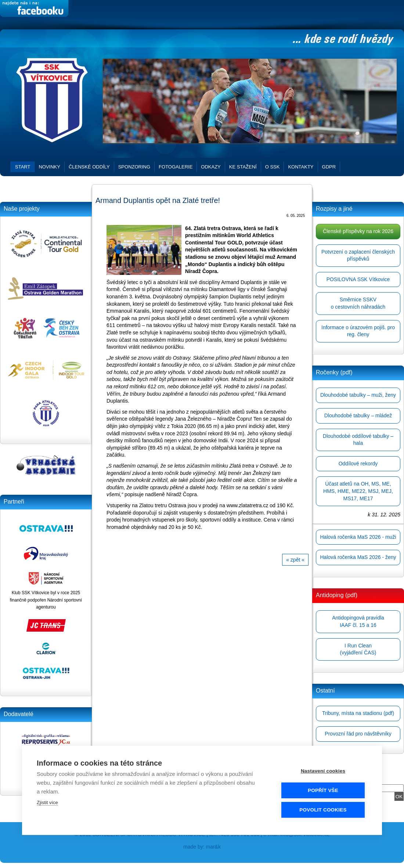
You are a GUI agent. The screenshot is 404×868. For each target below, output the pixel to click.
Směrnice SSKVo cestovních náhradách (358, 303)
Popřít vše (323, 790)
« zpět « (295, 560)
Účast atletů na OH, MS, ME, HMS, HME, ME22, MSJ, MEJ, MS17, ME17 (358, 491)
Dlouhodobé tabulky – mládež (358, 415)
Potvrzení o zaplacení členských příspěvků (358, 255)
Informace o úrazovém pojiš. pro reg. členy (358, 331)
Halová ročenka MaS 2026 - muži (358, 537)
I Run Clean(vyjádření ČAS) (358, 649)
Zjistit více (47, 802)
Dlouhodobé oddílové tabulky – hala (358, 440)
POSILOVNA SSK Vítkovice (358, 279)
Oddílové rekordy (358, 464)
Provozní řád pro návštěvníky (358, 734)
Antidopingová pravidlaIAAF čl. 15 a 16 (358, 621)
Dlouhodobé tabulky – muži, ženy (358, 395)
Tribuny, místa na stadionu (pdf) (358, 713)
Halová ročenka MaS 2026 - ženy (358, 557)
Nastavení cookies (323, 771)
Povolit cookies (323, 810)
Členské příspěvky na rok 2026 (358, 231)
